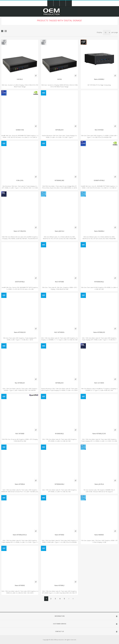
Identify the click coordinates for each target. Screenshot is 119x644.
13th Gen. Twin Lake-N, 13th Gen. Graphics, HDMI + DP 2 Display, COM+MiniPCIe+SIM (59, 288)
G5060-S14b (20, 130)
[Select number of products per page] (107, 33)
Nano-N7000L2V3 (99, 332)
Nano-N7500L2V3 (20, 332)
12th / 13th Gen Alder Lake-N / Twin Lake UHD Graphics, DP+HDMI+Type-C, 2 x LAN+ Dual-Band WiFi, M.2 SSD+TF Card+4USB (59, 593)
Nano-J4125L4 (99, 484)
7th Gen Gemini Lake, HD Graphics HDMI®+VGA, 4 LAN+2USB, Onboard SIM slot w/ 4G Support (99, 491)
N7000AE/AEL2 (59, 484)
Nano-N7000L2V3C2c (20, 535)
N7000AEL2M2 (59, 180)
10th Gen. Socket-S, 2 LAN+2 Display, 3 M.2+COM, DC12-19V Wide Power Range (20, 86)
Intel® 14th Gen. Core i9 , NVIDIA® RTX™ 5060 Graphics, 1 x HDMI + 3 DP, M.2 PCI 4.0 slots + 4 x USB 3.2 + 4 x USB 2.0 (99, 187)
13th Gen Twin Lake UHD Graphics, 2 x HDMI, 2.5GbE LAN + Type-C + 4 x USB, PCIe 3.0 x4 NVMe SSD (99, 136)
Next (69, 599)
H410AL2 (20, 79)
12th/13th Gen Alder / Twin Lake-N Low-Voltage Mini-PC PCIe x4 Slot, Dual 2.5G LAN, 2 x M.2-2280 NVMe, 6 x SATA (59, 187)
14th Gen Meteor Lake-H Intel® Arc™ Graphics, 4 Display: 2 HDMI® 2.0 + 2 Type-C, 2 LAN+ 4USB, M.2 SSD (99, 389)
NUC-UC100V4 (99, 383)
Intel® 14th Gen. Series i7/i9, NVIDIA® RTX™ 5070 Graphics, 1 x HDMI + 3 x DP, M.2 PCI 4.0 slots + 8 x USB (20, 288)
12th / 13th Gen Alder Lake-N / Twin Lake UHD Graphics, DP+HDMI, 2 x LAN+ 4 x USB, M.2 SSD (59, 440)
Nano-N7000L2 (59, 586)
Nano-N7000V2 (20, 586)
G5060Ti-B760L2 (99, 180)
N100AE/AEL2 (59, 434)
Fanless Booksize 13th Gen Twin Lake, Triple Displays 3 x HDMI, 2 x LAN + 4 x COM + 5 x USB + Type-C (59, 136)
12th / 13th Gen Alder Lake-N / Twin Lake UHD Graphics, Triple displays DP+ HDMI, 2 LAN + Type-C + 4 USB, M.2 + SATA (99, 340)
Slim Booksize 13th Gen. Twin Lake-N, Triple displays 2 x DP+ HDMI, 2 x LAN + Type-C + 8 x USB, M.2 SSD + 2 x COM (20, 187)
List (6, 31)
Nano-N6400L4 (99, 231)
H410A (59, 79)
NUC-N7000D (20, 434)
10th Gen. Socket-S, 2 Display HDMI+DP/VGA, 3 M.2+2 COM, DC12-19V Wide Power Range (59, 86)
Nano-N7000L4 (20, 484)
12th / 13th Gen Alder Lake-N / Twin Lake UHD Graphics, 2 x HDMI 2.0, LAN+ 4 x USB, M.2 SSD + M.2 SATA (20, 592)
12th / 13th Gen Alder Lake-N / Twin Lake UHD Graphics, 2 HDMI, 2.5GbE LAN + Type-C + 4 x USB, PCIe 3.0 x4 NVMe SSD (59, 542)
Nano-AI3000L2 (99, 79)
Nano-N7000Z (59, 535)
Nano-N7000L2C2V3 (99, 434)
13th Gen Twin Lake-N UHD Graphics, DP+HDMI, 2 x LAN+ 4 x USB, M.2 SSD (99, 288)
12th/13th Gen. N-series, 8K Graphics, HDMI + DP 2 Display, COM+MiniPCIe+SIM (20, 440)
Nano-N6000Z (99, 535)
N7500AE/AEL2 (99, 282)
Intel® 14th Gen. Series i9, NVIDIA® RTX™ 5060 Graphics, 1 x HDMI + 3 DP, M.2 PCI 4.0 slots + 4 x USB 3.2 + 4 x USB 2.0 (20, 136)
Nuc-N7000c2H (20, 383)
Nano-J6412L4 (59, 231)
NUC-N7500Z (99, 130)
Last (73, 599)
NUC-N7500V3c (59, 332)
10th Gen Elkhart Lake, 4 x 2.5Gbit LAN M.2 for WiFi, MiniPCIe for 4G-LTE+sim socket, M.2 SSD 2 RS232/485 (59, 238)
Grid (2, 31)
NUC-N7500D (59, 282)
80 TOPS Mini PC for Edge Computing (99, 85)
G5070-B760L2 (20, 282)
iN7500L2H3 (59, 130)
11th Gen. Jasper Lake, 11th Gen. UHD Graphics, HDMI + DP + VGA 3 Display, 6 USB (99, 541)
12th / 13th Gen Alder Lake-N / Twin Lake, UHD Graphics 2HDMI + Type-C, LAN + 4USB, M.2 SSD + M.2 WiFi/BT (20, 389)
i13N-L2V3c (20, 180)
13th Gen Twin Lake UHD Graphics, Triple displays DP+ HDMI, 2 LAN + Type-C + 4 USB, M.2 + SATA (20, 339)
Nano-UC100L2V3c (20, 231)
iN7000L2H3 (59, 383)
